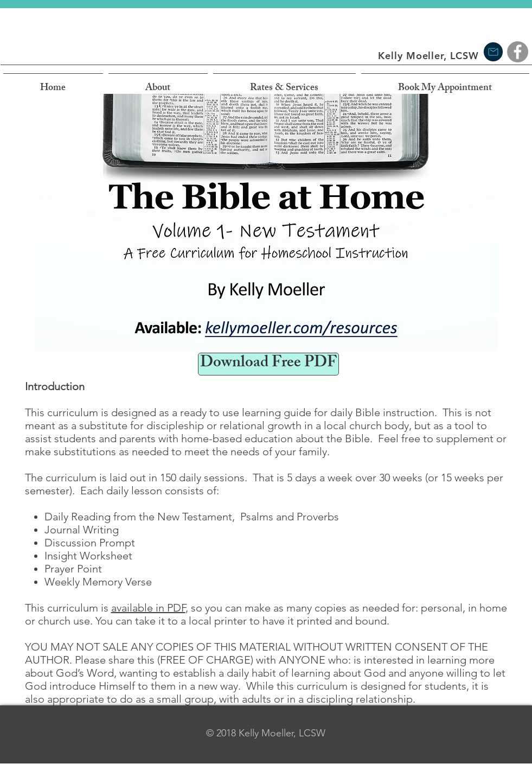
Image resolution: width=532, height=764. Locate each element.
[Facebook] (518, 52)
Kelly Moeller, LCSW (428, 56)
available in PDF (148, 608)
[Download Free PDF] (268, 364)
